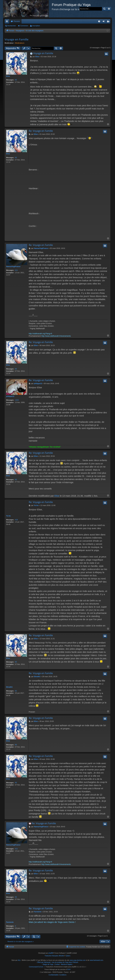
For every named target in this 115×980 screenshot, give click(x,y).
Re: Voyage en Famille (41, 131)
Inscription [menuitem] (109, 22)
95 (16, 80)
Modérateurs (20, 43)
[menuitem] (99, 21)
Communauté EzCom (36, 967)
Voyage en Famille (17, 39)
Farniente (10, 922)
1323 (17, 400)
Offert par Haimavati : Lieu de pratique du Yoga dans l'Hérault (57, 962)
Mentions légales (67, 964)
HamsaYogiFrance (13, 266)
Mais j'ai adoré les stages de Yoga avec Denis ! (52, 922)
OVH (69, 969)
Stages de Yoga (48, 964)
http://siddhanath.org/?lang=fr (40, 334)
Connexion (24, 26)
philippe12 (10, 396)
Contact (57, 964)
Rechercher (12, 26)
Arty (19, 960)
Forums (17, 21)
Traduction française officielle (54, 956)
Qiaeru (68, 956)
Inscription (36, 26)
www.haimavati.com (96, 960)
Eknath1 (9, 687)
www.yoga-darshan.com (78, 960)
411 (16, 270)
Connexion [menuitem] (104, 22)
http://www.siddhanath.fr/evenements (56, 336)
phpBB (51, 953)
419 (16, 520)
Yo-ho (8, 516)
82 (16, 691)
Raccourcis (7, 22)
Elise (8, 76)
